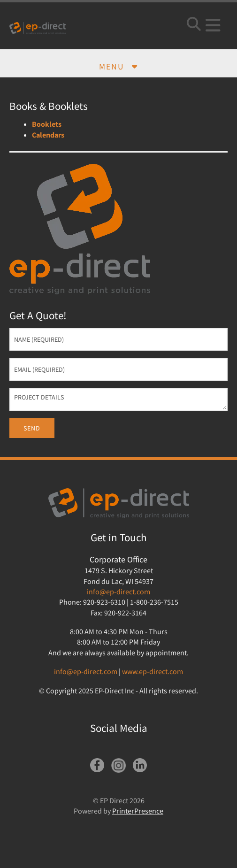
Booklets (47, 124)
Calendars (48, 135)
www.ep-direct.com (153, 671)
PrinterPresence (138, 811)
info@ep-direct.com (118, 591)
